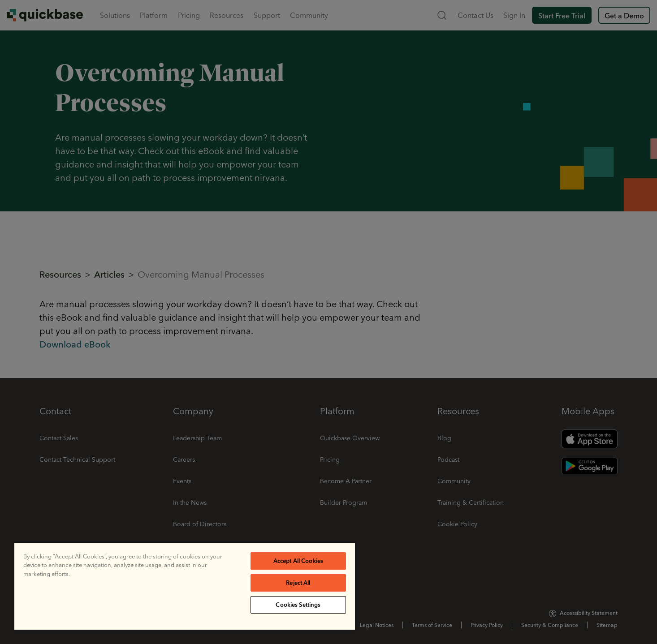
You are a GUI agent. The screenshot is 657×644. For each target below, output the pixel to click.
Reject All (298, 583)
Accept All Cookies (298, 561)
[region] (185, 586)
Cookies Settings (298, 605)
